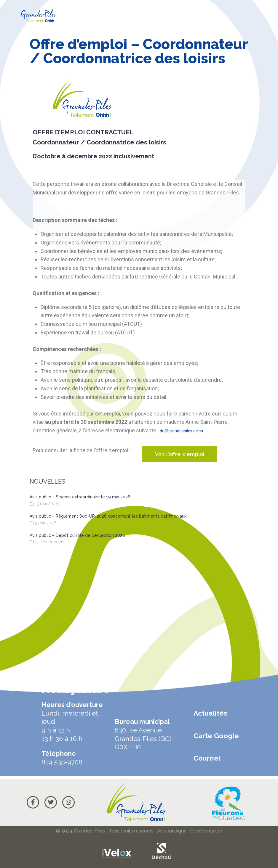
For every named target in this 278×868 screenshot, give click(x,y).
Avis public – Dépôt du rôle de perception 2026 (77, 535)
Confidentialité (206, 831)
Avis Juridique (172, 831)
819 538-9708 (62, 762)
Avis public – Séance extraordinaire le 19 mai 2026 (80, 497)
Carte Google (216, 736)
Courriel (207, 758)
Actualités (210, 713)
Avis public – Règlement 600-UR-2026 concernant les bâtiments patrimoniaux (108, 516)
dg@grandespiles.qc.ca (187, 430)
